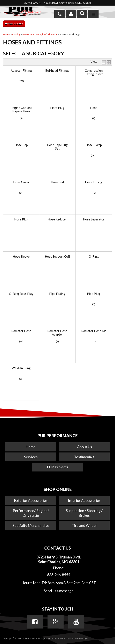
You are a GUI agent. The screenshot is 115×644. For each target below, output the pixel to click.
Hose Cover (21, 182)
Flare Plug (57, 108)
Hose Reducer (57, 219)
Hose (94, 108)
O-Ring (94, 257)
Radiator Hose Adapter (57, 333)
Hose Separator (94, 219)
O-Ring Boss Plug (21, 294)
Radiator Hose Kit (94, 331)
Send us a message (59, 591)
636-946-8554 (59, 575)
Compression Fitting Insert (94, 72)
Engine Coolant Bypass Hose (21, 109)
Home (30, 447)
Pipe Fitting (57, 294)
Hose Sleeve (21, 257)
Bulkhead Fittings (57, 71)
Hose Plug (21, 219)
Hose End (57, 182)
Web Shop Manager (78, 638)
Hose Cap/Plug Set (57, 147)
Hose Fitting (94, 182)
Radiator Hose (21, 331)
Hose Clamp (94, 145)
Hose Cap (21, 145)
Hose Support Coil (57, 257)
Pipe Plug (94, 294)
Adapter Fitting (21, 71)
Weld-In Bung (21, 368)
